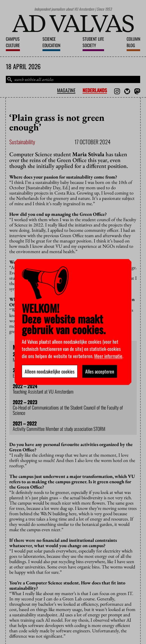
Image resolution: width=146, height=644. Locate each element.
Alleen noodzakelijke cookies (50, 371)
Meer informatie (108, 356)
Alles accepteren (100, 371)
